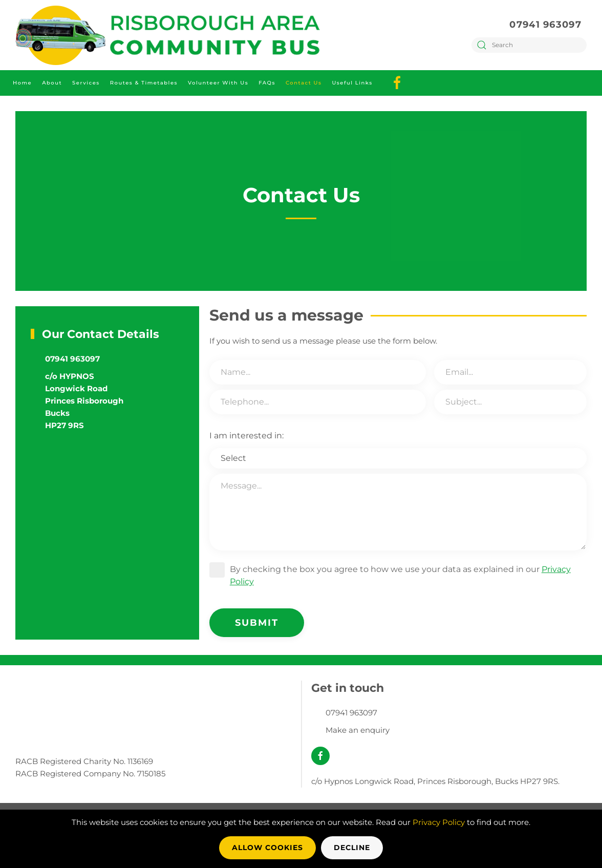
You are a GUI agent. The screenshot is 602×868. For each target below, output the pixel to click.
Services (86, 83)
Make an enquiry (358, 730)
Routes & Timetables (144, 83)
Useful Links (352, 83)
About (52, 83)
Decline (352, 848)
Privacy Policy (439, 822)
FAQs (267, 83)
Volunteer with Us (218, 83)
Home (22, 83)
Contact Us (304, 83)
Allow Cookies (267, 848)
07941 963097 (545, 25)
